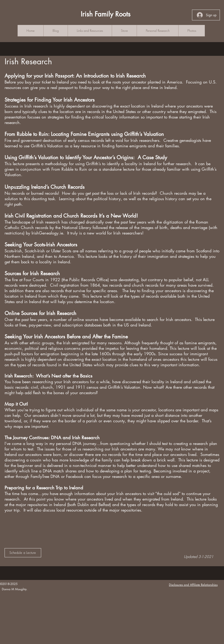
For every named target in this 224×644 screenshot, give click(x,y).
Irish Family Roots (106, 14)
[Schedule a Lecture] (23, 553)
